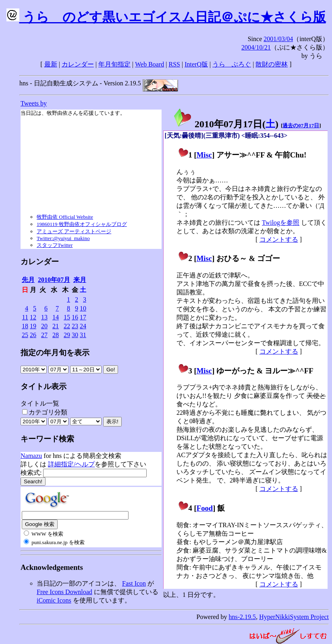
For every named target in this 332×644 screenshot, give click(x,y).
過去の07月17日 (301, 125)
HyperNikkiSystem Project (294, 617)
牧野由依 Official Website (65, 217)
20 (44, 326)
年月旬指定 (114, 64)
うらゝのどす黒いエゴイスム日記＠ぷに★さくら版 (166, 17)
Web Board (149, 64)
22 (67, 326)
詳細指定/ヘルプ (71, 464)
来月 (80, 280)
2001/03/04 (278, 39)
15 (67, 317)
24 (83, 326)
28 (56, 335)
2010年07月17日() (226, 124)
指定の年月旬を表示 (55, 353)
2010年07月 (54, 280)
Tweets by (34, 103)
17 (83, 317)
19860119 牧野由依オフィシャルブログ (82, 224)
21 (56, 326)
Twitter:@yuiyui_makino (63, 238)
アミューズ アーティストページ (74, 231)
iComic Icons (54, 600)
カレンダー (78, 64)
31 (83, 335)
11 (25, 317)
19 (33, 326)
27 (44, 335)
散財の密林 (272, 64)
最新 (51, 64)
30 (75, 335)
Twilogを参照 (281, 223)
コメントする (279, 239)
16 (75, 317)
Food (205, 508)
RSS (174, 64)
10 (83, 308)
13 (44, 317)
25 (25, 335)
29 (67, 335)
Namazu (31, 456)
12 (33, 317)
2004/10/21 (256, 47)
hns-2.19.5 (243, 617)
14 (56, 317)
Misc (204, 155)
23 (75, 326)
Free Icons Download (64, 592)
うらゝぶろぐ (232, 64)
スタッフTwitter (55, 245)
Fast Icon (134, 583)
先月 (28, 280)
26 (33, 335)
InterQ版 (196, 64)
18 (25, 326)
